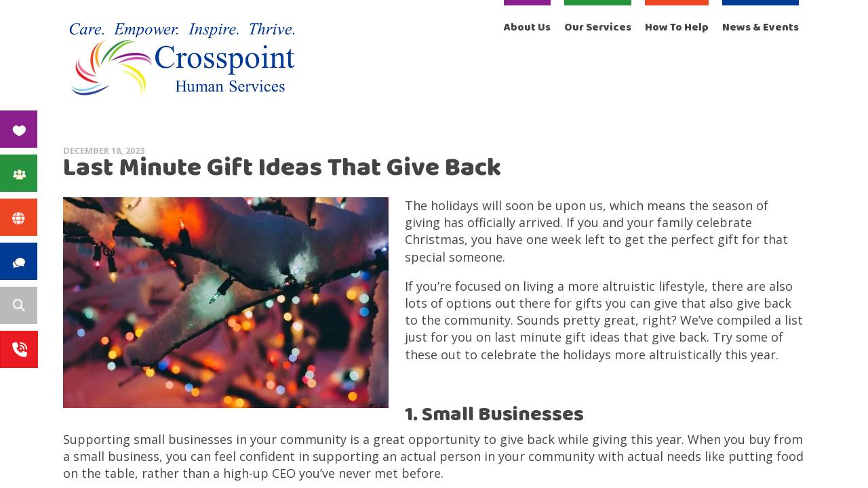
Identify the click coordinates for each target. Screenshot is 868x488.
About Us (527, 27)
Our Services (598, 27)
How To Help (677, 27)
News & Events (761, 27)
